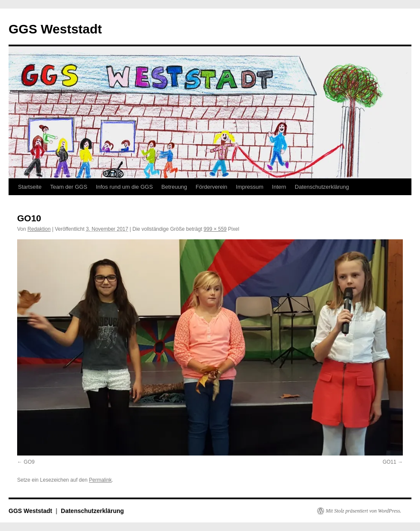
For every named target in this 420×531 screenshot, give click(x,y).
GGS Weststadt (55, 29)
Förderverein (212, 187)
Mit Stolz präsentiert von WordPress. (363, 511)
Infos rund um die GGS (124, 187)
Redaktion (39, 229)
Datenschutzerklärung (322, 187)
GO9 (29, 462)
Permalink (100, 480)
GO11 (390, 462)
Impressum (249, 187)
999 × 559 (215, 229)
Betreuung (174, 187)
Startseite (30, 187)
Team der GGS (69, 187)
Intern (279, 187)
